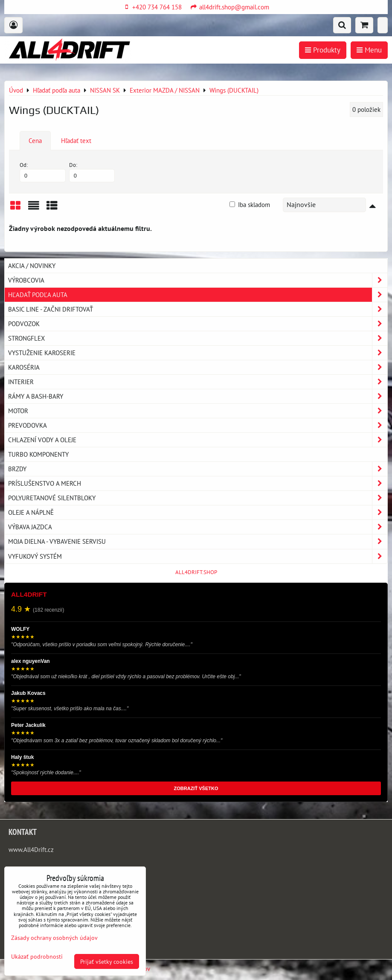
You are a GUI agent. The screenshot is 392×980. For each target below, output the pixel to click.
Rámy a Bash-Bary (198, 396)
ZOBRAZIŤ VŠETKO (196, 788)
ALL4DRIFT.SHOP (196, 572)
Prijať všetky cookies (107, 961)
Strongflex (198, 338)
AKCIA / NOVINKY (32, 265)
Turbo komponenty (38, 454)
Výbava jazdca (198, 527)
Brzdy (198, 469)
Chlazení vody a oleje (198, 440)
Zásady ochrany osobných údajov (54, 938)
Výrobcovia (198, 280)
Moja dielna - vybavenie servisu (198, 541)
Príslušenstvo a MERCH (198, 483)
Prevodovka (198, 425)
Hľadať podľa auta (198, 295)
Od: (43, 172)
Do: (92, 172)
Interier (198, 382)
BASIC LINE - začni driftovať (198, 309)
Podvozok (198, 324)
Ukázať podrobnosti (37, 957)
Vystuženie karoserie (198, 353)
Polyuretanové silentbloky (198, 498)
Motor (198, 411)
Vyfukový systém (198, 556)
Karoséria (198, 367)
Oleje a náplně (198, 512)
